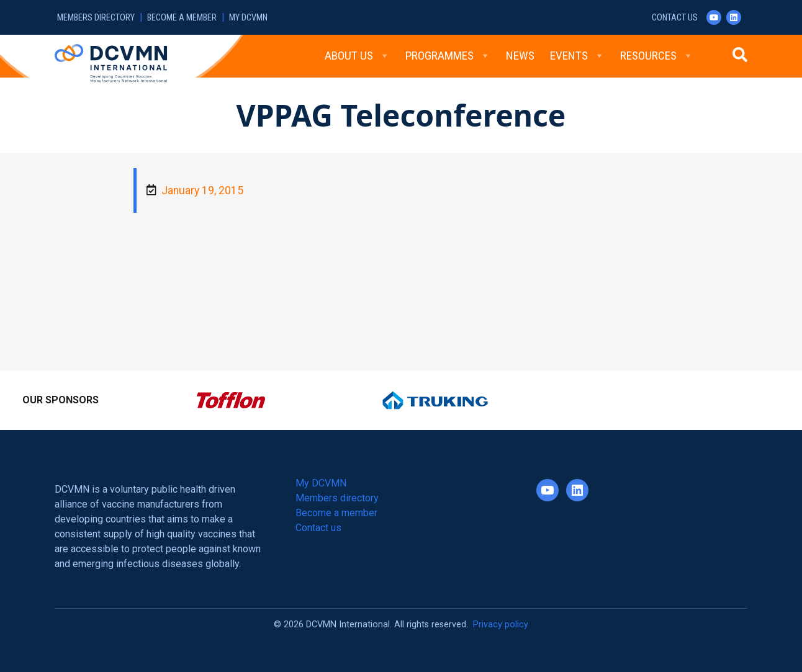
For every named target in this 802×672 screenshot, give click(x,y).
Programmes (448, 56)
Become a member (182, 18)
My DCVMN (248, 18)
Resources (657, 56)
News (520, 56)
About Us (357, 56)
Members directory (96, 18)
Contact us (675, 18)
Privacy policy (501, 625)
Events (577, 56)
